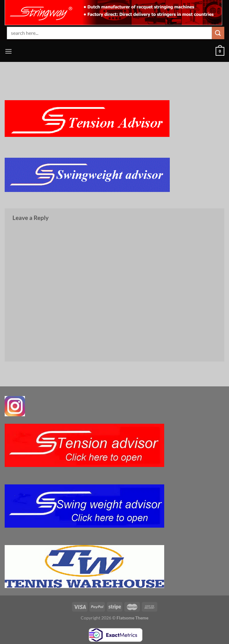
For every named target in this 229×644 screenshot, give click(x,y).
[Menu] (8, 51)
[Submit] (218, 33)
